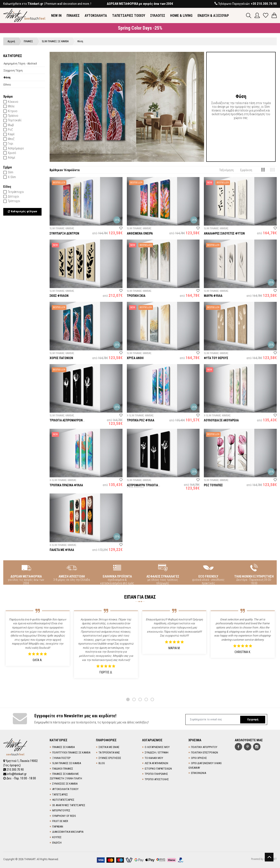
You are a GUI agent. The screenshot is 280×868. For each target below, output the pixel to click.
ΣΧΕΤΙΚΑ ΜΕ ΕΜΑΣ (109, 747)
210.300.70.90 (13, 770)
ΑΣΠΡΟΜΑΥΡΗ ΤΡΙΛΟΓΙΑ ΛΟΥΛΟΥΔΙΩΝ (142, 487)
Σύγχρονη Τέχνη (13, 70)
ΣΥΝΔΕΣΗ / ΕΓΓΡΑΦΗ (157, 752)
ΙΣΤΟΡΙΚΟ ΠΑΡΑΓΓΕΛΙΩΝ (158, 769)
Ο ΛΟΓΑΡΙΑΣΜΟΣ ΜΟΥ (157, 747)
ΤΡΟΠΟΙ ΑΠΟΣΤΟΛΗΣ (157, 779)
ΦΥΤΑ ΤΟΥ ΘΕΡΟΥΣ (216, 358)
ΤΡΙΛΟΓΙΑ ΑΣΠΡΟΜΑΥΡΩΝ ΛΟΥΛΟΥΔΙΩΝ (66, 422)
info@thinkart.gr (15, 774)
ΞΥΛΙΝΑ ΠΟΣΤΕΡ (61, 758)
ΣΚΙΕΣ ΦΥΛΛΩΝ (59, 296)
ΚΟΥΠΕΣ (57, 837)
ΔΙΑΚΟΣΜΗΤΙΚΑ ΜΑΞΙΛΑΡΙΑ (68, 832)
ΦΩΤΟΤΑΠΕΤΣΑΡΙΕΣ (63, 800)
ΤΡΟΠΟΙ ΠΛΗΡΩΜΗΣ (156, 774)
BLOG (102, 763)
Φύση (7, 77)
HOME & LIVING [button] (181, 16)
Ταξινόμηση (226, 170)
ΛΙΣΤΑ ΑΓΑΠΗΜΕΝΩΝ (156, 763)
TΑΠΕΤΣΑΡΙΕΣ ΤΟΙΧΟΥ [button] (129, 16)
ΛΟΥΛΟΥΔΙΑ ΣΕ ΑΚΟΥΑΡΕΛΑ (221, 420)
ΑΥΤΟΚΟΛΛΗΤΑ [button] (96, 16)
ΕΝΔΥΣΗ (57, 843)
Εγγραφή (253, 719)
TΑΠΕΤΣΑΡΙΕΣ (60, 795)
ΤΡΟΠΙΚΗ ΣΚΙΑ (136, 296)
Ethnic (7, 84)
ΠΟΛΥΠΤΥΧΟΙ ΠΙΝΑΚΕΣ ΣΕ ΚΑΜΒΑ (71, 752)
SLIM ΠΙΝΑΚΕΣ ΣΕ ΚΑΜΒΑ (67, 763)
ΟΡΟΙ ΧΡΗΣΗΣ (199, 758)
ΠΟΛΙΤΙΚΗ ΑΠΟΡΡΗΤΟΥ (204, 747)
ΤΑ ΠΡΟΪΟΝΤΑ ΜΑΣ (109, 752)
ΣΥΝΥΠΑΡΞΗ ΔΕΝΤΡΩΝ (64, 233)
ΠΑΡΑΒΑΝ (58, 827)
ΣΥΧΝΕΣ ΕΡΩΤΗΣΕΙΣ (110, 758)
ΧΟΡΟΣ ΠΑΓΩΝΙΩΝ (61, 358)
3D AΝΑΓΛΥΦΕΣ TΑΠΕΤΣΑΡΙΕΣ (69, 805)
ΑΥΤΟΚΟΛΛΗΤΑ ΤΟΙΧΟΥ (65, 789)
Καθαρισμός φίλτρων (22, 211)
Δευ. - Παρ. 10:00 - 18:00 (20, 778)
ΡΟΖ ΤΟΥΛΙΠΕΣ (213, 485)
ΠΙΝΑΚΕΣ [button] (73, 16)
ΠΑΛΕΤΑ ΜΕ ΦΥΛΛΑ (62, 550)
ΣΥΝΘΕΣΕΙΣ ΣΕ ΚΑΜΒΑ (65, 784)
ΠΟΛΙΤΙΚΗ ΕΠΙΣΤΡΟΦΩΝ (205, 752)
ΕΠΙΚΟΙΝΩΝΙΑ (199, 773)
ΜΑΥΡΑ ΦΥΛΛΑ (213, 296)
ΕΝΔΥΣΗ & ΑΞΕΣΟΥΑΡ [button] (213, 16)
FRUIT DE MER (60, 821)
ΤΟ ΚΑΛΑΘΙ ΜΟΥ (154, 758)
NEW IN (56, 16)
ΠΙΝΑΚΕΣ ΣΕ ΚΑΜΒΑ (63, 747)
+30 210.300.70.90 (264, 4)
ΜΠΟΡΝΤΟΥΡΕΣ (61, 810)
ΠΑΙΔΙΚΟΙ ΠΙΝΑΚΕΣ (63, 769)
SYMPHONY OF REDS (64, 816)
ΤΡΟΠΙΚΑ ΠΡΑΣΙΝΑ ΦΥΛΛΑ (66, 485)
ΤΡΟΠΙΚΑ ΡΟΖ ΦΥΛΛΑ (141, 420)
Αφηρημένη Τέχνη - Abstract (20, 63)
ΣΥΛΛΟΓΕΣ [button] (158, 16)
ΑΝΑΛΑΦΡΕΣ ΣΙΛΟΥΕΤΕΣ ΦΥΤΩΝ (224, 233)
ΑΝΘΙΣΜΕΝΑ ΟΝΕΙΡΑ (140, 233)
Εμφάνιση (246, 170)
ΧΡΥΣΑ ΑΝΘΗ (135, 358)
